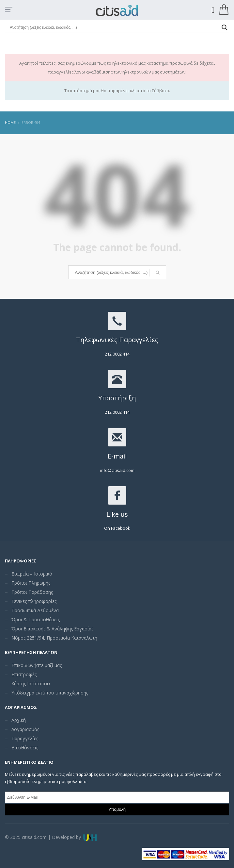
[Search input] (114, 27)
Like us (117, 514)
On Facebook (117, 528)
